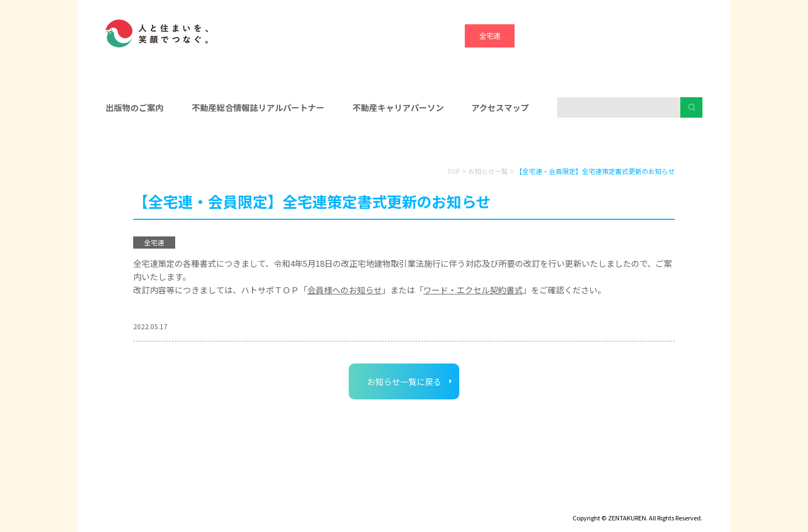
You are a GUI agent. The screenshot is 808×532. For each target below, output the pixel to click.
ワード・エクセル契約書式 (473, 290)
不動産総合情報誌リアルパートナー (258, 107)
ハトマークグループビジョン (376, 502)
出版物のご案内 (135, 107)
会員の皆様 (201, 144)
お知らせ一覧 (488, 171)
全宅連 (490, 36)
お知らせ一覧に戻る (404, 381)
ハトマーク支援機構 (639, 36)
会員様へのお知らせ (345, 290)
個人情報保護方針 (281, 502)
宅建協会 (589, 36)
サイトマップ (211, 502)
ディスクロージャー (137, 502)
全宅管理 (689, 36)
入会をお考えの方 (404, 144)
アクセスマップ (500, 107)
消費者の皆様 (607, 144)
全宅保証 (539, 36)
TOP (454, 171)
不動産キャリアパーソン (398, 107)
